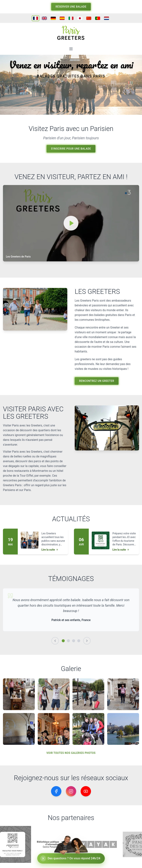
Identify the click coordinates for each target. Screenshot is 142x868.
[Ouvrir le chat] (71, 858)
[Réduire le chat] (43, 858)
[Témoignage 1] (63, 641)
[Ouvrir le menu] (71, 49)
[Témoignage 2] (68, 641)
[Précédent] (55, 641)
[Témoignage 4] (79, 641)
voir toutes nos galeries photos (71, 753)
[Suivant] (87, 641)
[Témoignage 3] (74, 641)
